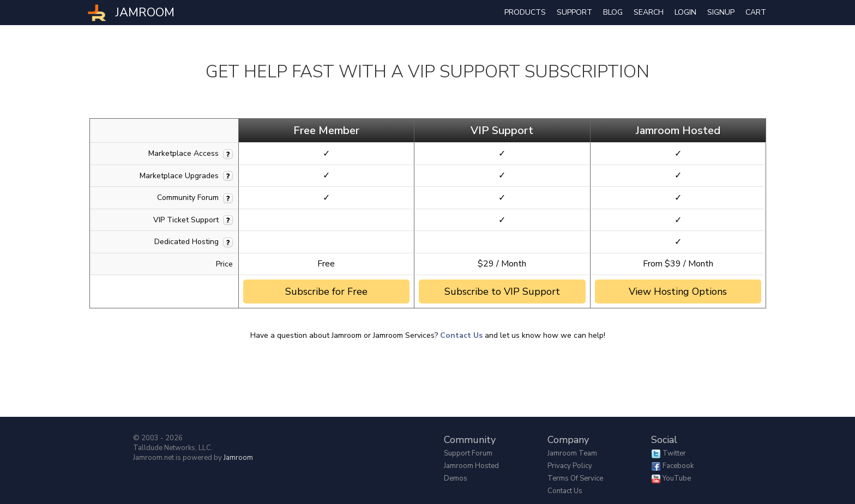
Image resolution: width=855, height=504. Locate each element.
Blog (613, 12)
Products (525, 12)
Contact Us (461, 335)
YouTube (677, 478)
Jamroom (238, 458)
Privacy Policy (570, 466)
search (649, 12)
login (685, 12)
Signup (721, 12)
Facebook (678, 466)
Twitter (674, 453)
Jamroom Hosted (471, 466)
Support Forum (468, 453)
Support (574, 12)
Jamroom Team (572, 453)
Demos (456, 478)
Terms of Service (575, 478)
